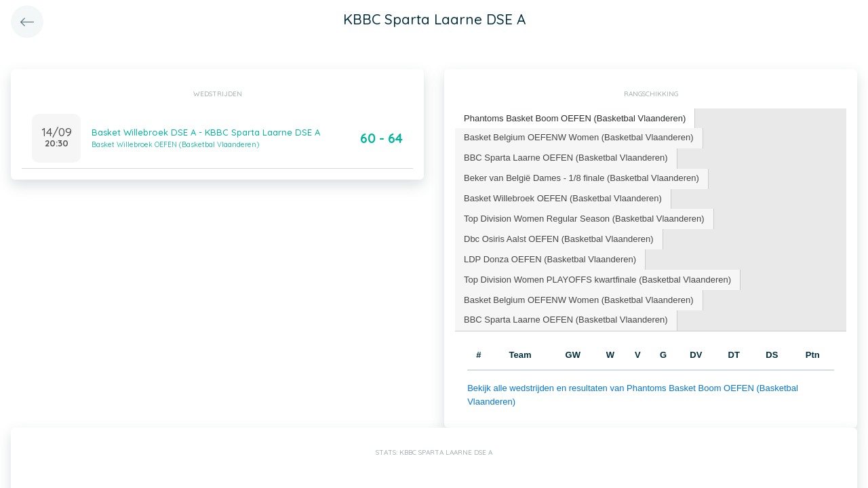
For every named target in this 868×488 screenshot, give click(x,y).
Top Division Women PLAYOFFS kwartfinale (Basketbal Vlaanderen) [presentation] (597, 280)
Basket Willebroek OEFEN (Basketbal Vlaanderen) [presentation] (563, 198)
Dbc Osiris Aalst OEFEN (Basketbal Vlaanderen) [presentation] (559, 239)
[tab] (575, 119)
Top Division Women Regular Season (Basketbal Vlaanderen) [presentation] (584, 219)
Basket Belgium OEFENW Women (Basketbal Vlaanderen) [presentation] (579, 137)
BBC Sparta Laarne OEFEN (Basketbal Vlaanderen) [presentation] (566, 158)
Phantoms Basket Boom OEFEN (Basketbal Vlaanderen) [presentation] (575, 118)
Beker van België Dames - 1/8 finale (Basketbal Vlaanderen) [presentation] (581, 178)
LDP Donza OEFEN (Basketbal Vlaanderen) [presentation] (550, 259)
